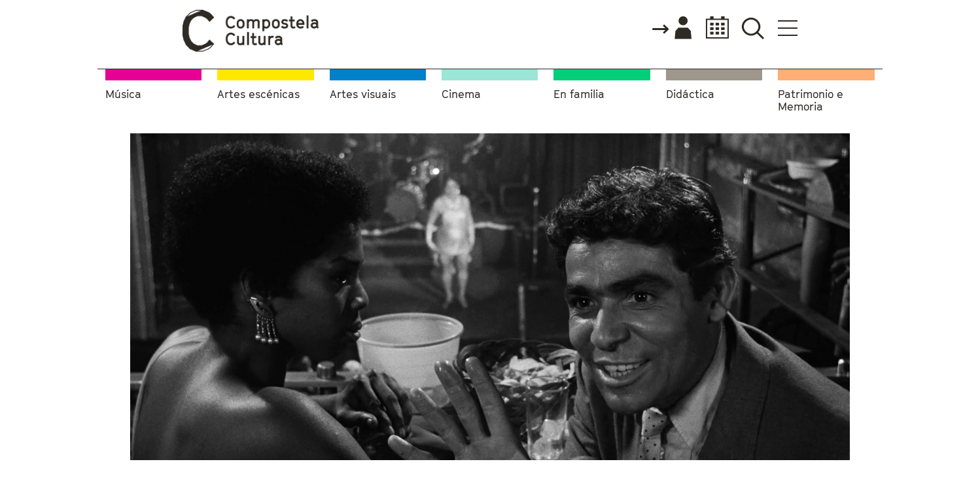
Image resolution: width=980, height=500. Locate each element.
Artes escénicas (258, 94)
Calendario (713, 28)
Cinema (461, 94)
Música (123, 94)
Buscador (753, 28)
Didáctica (690, 94)
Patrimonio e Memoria (811, 101)
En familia (579, 94)
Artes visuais (363, 94)
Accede (671, 29)
